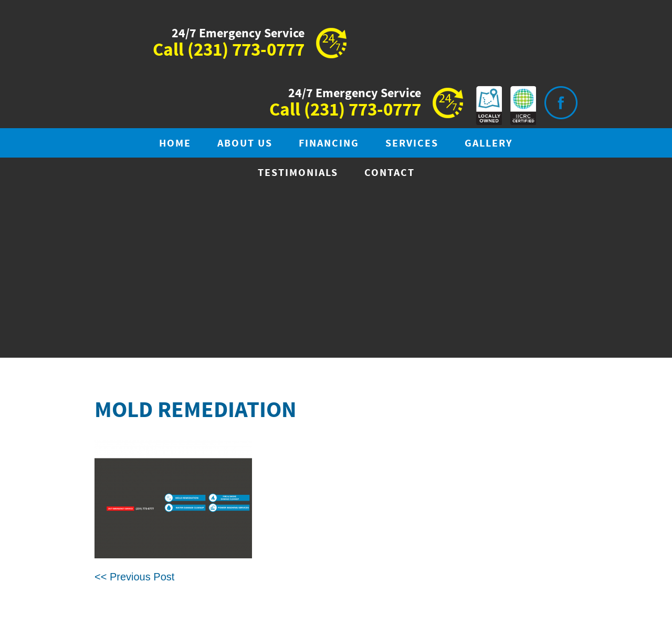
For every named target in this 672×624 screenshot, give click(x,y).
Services (412, 144)
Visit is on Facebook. (561, 103)
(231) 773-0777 (246, 50)
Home (175, 144)
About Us (245, 144)
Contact (390, 173)
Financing (329, 144)
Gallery (489, 144)
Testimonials (298, 173)
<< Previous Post (134, 577)
